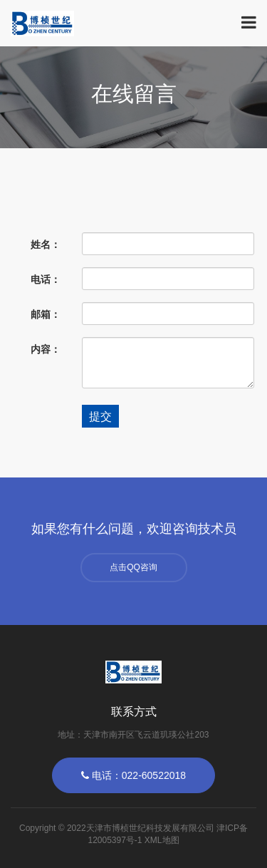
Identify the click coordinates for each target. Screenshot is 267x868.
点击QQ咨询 (133, 567)
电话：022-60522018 (133, 775)
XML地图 (162, 840)
